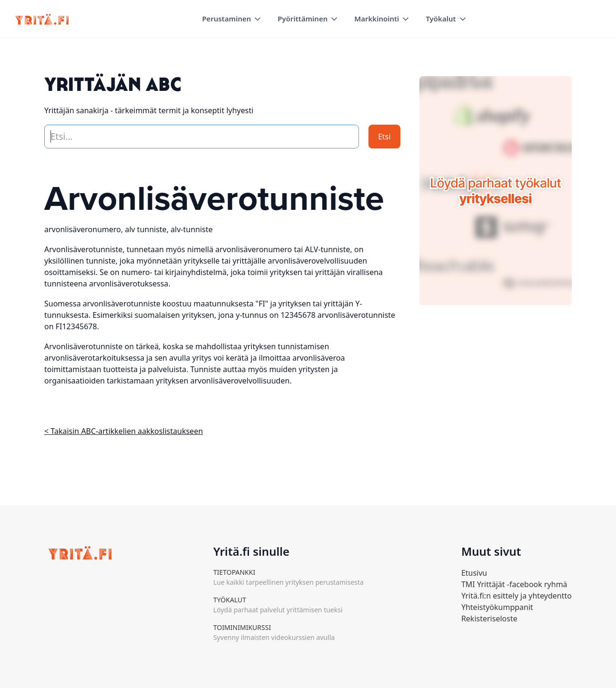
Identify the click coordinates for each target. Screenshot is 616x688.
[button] (232, 19)
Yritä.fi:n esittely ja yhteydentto (517, 596)
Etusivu (474, 573)
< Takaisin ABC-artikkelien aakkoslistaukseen (124, 431)
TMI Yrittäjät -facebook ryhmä (514, 584)
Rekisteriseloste (489, 619)
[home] (42, 19)
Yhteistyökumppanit (497, 607)
